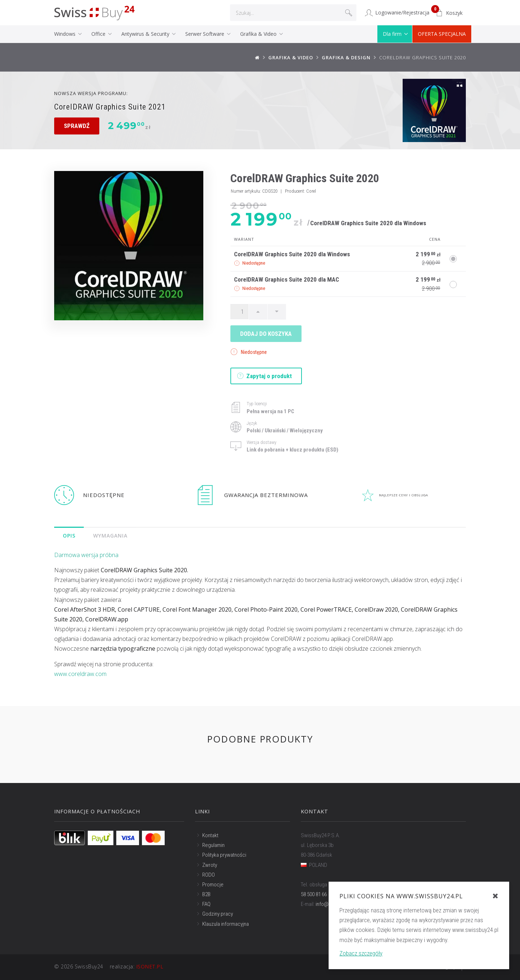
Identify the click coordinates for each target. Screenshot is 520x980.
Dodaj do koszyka (266, 334)
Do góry (451, 968)
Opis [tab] (69, 536)
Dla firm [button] (393, 34)
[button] (449, 13)
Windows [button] (66, 34)
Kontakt (210, 835)
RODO (209, 875)
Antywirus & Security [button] (146, 34)
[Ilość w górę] (258, 312)
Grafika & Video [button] (259, 34)
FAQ (206, 904)
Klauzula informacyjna (226, 924)
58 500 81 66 (314, 894)
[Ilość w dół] (277, 312)
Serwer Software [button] (205, 34)
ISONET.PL (150, 966)
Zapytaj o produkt (265, 376)
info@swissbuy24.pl (337, 904)
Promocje (213, 885)
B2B (206, 894)
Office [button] (99, 34)
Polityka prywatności (224, 855)
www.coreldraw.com (80, 674)
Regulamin (213, 845)
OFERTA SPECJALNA (442, 34)
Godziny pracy (218, 914)
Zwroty (210, 865)
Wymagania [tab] (111, 536)
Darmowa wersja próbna (86, 555)
